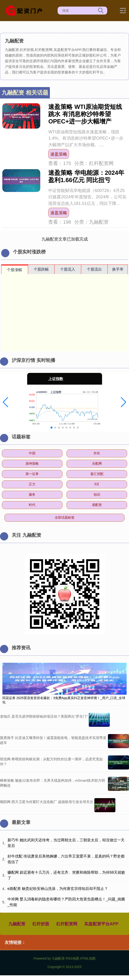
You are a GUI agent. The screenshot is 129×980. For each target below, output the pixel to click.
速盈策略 (59, 154)
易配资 (97, 505)
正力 (32, 484)
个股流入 (68, 269)
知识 (97, 494)
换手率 (118, 269)
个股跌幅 (41, 269)
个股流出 (94, 269)
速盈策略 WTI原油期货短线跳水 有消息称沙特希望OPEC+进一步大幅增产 (85, 114)
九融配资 (17, 924)
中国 (32, 453)
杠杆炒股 (41, 924)
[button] (6, 402)
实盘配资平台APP (101, 924)
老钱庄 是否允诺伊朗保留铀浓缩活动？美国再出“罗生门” (44, 716)
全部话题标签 (65, 517)
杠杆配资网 (67, 924)
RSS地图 (72, 958)
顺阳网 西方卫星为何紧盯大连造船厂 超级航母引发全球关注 (47, 802)
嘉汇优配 (97, 474)
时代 (32, 505)
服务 (32, 494)
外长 (97, 453)
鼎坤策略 (32, 463)
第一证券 (32, 474)
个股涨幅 (15, 270)
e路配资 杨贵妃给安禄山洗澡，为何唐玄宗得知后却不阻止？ (58, 889)
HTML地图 (88, 958)
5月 (97, 484)
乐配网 (97, 463)
